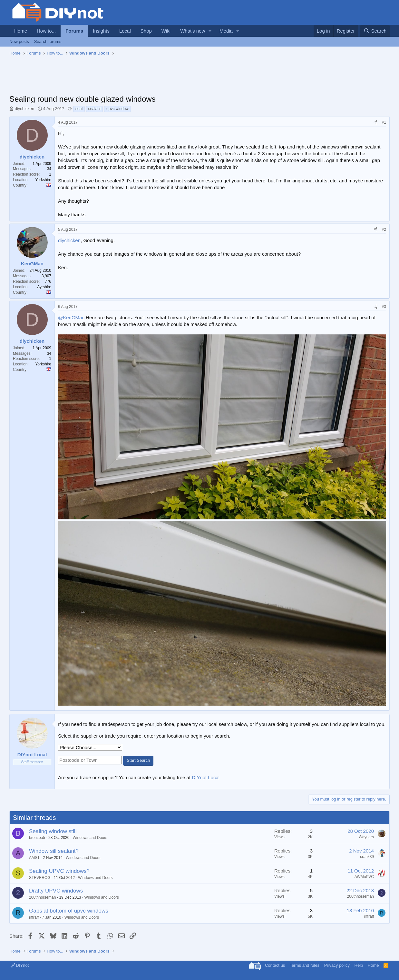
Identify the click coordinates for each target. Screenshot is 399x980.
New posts (19, 41)
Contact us (275, 965)
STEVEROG (40, 878)
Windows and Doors (90, 838)
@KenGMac (71, 317)
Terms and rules (305, 965)
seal (79, 109)
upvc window (117, 109)
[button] (210, 31)
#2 (384, 230)
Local (125, 31)
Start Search (138, 760)
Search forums (48, 41)
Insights (101, 31)
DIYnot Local (206, 777)
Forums (74, 31)
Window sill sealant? (54, 851)
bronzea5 (37, 838)
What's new (193, 31)
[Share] (375, 122)
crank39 (367, 857)
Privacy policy (337, 965)
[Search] (375, 31)
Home (21, 31)
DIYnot (20, 965)
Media (226, 31)
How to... (46, 31)
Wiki (166, 31)
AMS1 (34, 858)
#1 (384, 122)
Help (359, 965)
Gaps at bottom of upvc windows (69, 911)
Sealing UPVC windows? (59, 871)
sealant (95, 109)
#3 (384, 307)
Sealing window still (53, 831)
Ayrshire (44, 287)
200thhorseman (42, 897)
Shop (146, 31)
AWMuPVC (364, 877)
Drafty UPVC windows (56, 891)
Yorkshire (43, 180)
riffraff (34, 917)
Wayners (366, 837)
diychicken (25, 109)
